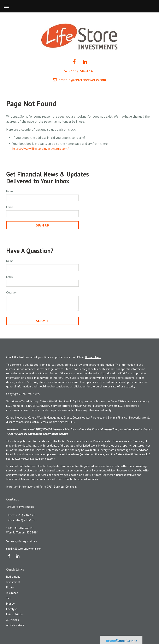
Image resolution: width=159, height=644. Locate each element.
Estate (10, 587)
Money (10, 604)
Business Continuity (66, 487)
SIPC (35, 406)
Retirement (13, 577)
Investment (13, 582)
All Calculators (15, 625)
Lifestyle (12, 609)
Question (12, 292)
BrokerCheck (93, 357)
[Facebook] (9, 556)
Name (10, 191)
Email (10, 207)
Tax (8, 598)
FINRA (28, 406)
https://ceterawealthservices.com (35, 459)
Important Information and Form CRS (29, 487)
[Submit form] (42, 321)
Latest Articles (15, 614)
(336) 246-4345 (79, 71)
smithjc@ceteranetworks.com (79, 80)
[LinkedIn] (17, 556)
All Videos (13, 620)
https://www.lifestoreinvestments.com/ (41, 149)
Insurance (12, 593)
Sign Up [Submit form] (43, 225)
